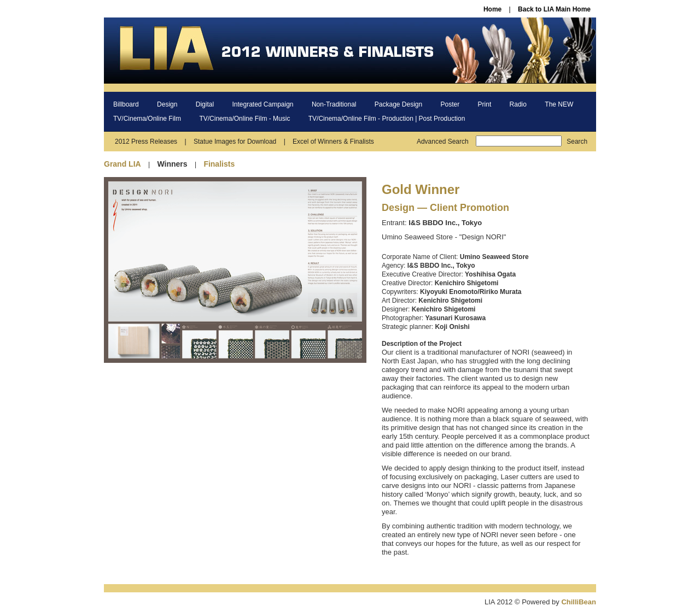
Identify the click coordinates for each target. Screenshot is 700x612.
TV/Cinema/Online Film (147, 119)
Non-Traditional (334, 104)
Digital (205, 104)
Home (492, 9)
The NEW (559, 104)
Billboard (126, 104)
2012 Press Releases (146, 142)
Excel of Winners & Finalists (333, 142)
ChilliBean (579, 602)
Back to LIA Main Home (554, 9)
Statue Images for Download (235, 142)
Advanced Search (443, 142)
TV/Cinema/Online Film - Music (244, 119)
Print (485, 104)
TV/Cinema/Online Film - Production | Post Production (387, 119)
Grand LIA (122, 164)
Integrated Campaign (262, 104)
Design (167, 104)
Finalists (219, 164)
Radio (518, 104)
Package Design (398, 104)
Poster (450, 104)
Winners (172, 164)
